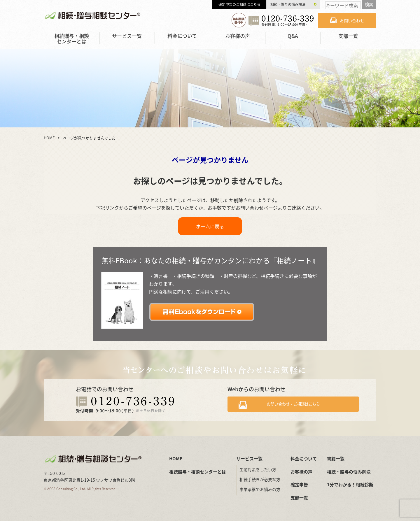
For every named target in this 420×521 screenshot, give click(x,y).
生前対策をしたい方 (258, 469)
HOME (176, 459)
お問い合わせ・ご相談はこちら (298, 406)
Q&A (293, 36)
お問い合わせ (352, 20)
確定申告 (299, 485)
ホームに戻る (210, 226)
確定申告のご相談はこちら (239, 4)
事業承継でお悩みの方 (260, 489)
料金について (182, 36)
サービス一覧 (127, 36)
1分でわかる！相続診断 (350, 485)
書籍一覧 (336, 459)
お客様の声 (238, 36)
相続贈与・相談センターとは (72, 38)
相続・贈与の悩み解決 (288, 4)
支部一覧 (348, 36)
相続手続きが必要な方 (260, 479)
